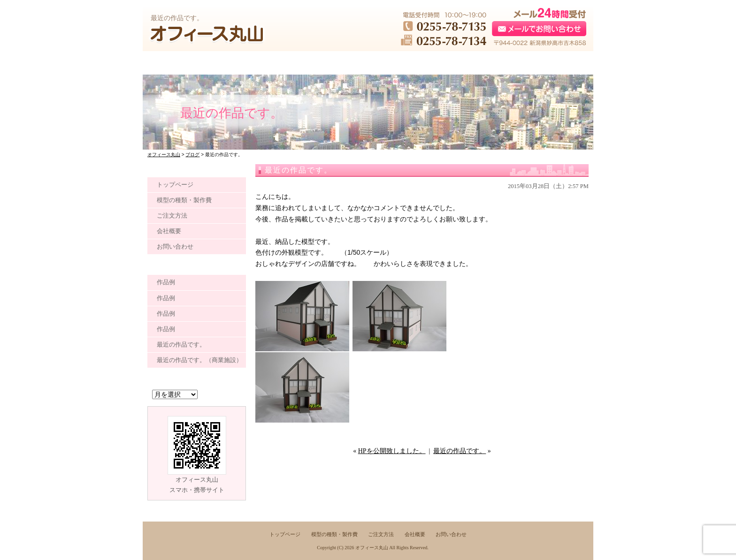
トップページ (175, 185)
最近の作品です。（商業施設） (199, 360)
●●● (188, 63)
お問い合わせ (175, 246)
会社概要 (169, 231)
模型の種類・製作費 (184, 200)
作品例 (166, 282)
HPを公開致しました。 (392, 451)
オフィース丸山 (372, 548)
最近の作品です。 (460, 451)
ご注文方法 (172, 216)
